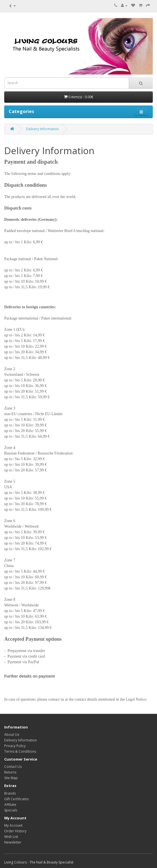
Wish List (11, 837)
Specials (11, 810)
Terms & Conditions (20, 751)
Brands (10, 793)
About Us (12, 735)
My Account (13, 825)
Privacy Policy (15, 746)
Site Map (11, 778)
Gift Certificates (16, 799)
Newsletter (13, 842)
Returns (10, 772)
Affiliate (10, 805)
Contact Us (13, 767)
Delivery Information (42, 129)
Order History (15, 831)
